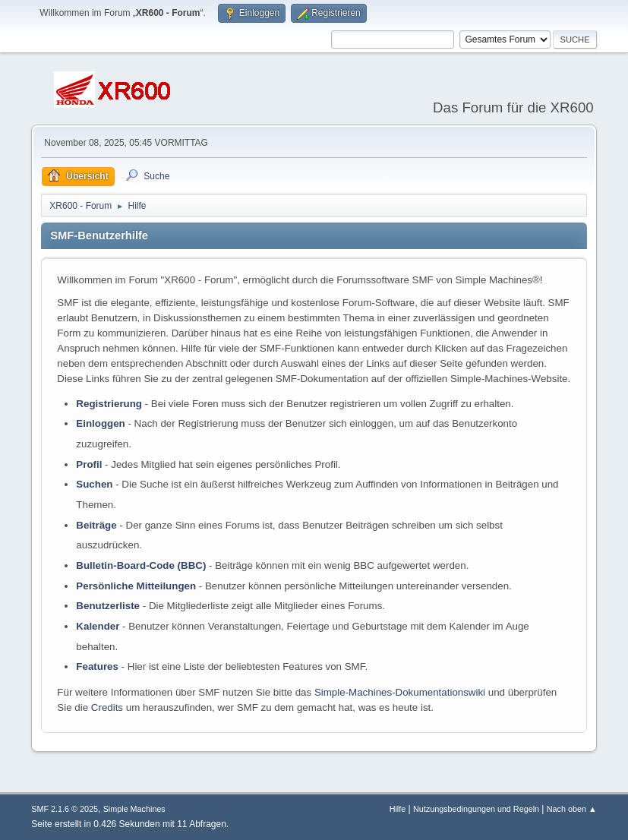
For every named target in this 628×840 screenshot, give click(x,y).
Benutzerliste (108, 606)
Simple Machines (134, 809)
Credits (107, 707)
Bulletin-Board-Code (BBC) (141, 565)
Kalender (98, 626)
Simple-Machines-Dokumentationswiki (400, 692)
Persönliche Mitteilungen (136, 586)
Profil (89, 464)
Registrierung (109, 404)
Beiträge (96, 525)
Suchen (94, 484)
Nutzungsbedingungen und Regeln (476, 809)
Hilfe (398, 809)
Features (97, 666)
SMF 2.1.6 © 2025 (65, 809)
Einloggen (100, 423)
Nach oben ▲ (572, 809)
